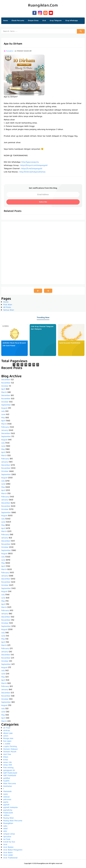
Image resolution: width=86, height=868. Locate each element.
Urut (5, 845)
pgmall (6, 805)
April (3, 390)
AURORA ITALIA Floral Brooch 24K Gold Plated (14, 345)
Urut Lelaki (8, 856)
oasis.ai (6, 797)
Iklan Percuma (10, 784)
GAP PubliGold (10, 776)
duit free (7, 755)
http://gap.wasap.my (30, 163)
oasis (6, 795)
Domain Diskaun (10, 750)
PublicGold (8, 813)
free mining (8, 768)
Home (5, 21)
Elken (6, 758)
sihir (5, 832)
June (3, 415)
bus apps (7, 742)
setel (5, 829)
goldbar (7, 779)
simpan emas (9, 834)
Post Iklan (8, 305)
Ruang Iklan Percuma (13, 821)
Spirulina (7, 837)
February (5, 428)
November (6, 383)
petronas (7, 800)
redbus (6, 816)
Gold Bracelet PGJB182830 (70, 343)
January (5, 431)
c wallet (7, 744)
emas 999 (8, 765)
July (3, 412)
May (3, 418)
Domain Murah (10, 752)
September (6, 405)
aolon (6, 736)
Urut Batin (8, 853)
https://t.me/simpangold (32, 169)
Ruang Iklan (9, 819)
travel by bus (9, 842)
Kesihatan (8, 787)
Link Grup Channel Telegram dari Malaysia (42, 328)
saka (5, 827)
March (4, 393)
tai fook (7, 840)
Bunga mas (8, 739)
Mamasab (7, 792)
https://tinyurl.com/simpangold (34, 166)
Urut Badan (8, 848)
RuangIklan (8, 824)
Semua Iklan (9, 311)
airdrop (7, 731)
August (4, 409)
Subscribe (43, 202)
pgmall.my (8, 811)
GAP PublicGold (10, 773)
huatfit (6, 781)
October (5, 387)
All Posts (7, 308)
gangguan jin (9, 771)
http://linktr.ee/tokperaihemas (32, 172)
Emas (6, 760)
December (6, 380)
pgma (6, 803)
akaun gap (8, 734)
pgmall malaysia (10, 808)
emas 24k (8, 763)
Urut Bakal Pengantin (13, 850)
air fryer (7, 728)
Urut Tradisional (10, 858)
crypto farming (10, 747)
